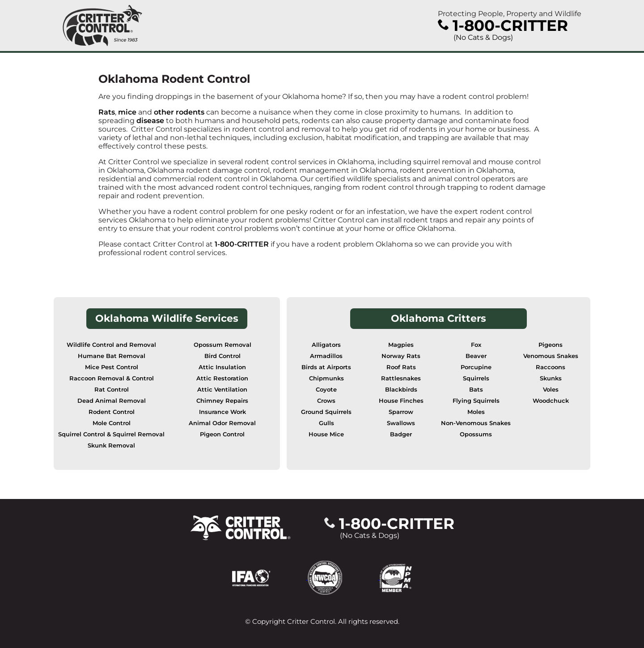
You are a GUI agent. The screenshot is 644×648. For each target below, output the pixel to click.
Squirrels (476, 378)
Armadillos (326, 356)
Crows (326, 401)
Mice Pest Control (112, 367)
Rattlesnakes (401, 378)
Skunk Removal (111, 445)
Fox (476, 345)
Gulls (326, 423)
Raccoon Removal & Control (112, 378)
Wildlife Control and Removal (111, 345)
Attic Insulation (222, 367)
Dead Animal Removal (112, 401)
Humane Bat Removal (112, 356)
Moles (476, 412)
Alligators (326, 345)
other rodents (179, 112)
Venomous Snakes (551, 356)
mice (127, 112)
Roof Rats (401, 367)
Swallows (401, 423)
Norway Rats (401, 356)
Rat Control (112, 390)
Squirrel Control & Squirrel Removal (111, 434)
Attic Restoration (222, 378)
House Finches (401, 401)
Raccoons (551, 367)
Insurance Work (222, 412)
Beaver (476, 356)
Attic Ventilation (222, 390)
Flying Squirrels (476, 401)
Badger (401, 434)
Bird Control (222, 356)
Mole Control (112, 423)
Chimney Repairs (222, 401)
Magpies (401, 345)
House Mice (326, 434)
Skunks (551, 378)
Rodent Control (112, 412)
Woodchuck (551, 401)
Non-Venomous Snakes (476, 423)
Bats (476, 390)
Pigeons (551, 345)
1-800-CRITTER (242, 244)
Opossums (476, 434)
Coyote (326, 390)
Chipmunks (326, 378)
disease (151, 121)
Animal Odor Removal (222, 423)
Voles (551, 390)
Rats (107, 112)
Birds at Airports (326, 367)
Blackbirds (401, 390)
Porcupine (476, 367)
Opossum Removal (222, 345)
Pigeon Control (222, 434)
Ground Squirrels (326, 412)
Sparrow (401, 412)
